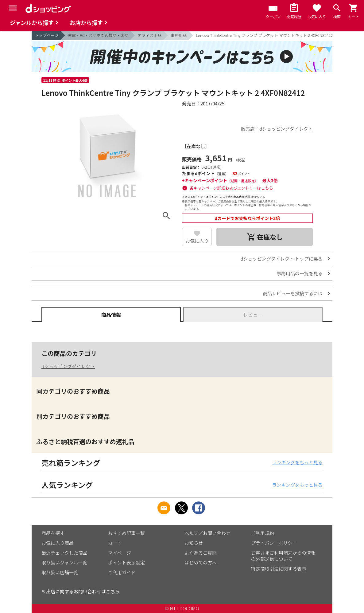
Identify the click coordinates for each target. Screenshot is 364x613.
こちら (113, 591)
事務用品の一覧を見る (300, 273)
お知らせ (194, 543)
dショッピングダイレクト (68, 366)
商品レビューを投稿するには (293, 293)
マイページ (120, 553)
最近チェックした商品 (64, 553)
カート (115, 543)
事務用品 (179, 35)
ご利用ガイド (122, 572)
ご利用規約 (263, 533)
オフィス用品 (149, 35)
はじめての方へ (201, 562)
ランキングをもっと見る (297, 462)
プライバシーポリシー (274, 543)
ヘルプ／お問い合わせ (207, 533)
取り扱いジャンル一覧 (64, 562)
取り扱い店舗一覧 (60, 572)
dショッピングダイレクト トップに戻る (282, 259)
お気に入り (197, 241)
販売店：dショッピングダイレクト (277, 129)
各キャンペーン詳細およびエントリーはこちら (231, 188)
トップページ (47, 35)
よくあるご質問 (201, 553)
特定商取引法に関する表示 (279, 569)
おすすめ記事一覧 (126, 533)
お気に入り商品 (58, 543)
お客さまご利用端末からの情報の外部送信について (283, 556)
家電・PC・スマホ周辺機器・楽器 (98, 35)
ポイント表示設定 (126, 562)
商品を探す (53, 533)
